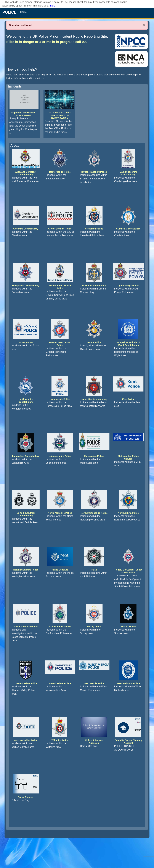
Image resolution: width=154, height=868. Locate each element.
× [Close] (144, 25)
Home (23, 12)
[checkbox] (3, 2)
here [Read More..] (53, 6)
